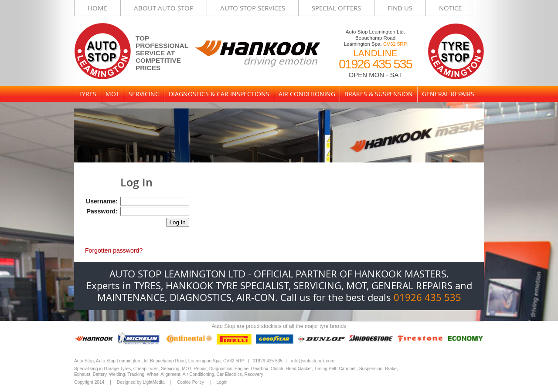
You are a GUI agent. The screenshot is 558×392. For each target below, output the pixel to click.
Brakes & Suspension (379, 94)
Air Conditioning (307, 94)
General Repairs (448, 94)
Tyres (87, 94)
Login (222, 382)
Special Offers (336, 8)
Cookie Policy (191, 382)
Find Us (400, 8)
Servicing (144, 94)
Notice (450, 8)
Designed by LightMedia (141, 382)
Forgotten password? (114, 250)
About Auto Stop (164, 8)
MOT (112, 94)
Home (97, 8)
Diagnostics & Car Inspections (219, 94)
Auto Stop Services (253, 8)
